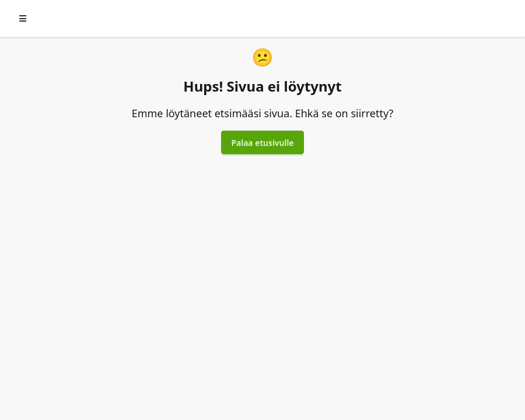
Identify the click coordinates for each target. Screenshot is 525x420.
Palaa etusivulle (262, 143)
